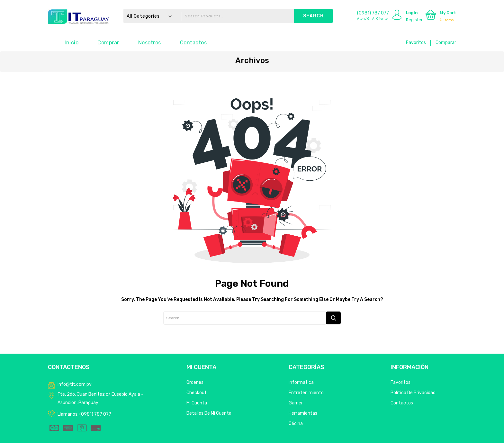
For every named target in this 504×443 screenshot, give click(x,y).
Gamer (296, 403)
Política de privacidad (413, 393)
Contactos (194, 43)
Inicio (72, 43)
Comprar (108, 43)
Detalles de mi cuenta (209, 413)
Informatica (301, 382)
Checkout (197, 393)
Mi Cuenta (197, 403)
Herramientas (303, 413)
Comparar (446, 43)
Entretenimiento (306, 393)
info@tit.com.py (75, 384)
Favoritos (416, 43)
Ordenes (195, 382)
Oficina (296, 424)
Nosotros (150, 43)
